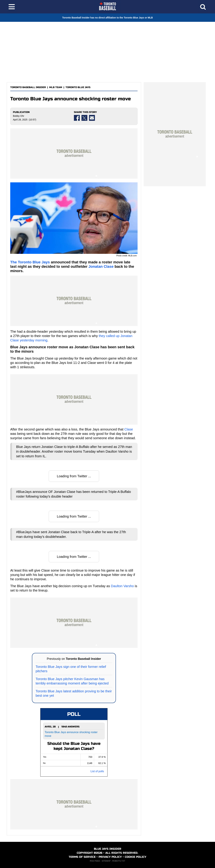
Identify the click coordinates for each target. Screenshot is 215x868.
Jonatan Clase (101, 266)
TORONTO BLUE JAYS (78, 87)
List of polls (97, 771)
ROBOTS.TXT (119, 861)
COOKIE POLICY (136, 857)
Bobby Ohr (19, 116)
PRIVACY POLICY (110, 857)
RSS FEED (95, 861)
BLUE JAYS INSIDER (108, 849)
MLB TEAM (56, 87)
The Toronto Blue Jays (30, 262)
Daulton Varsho (122, 586)
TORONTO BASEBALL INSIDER (28, 87)
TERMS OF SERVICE (82, 857)
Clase (129, 429)
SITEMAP (106, 861)
